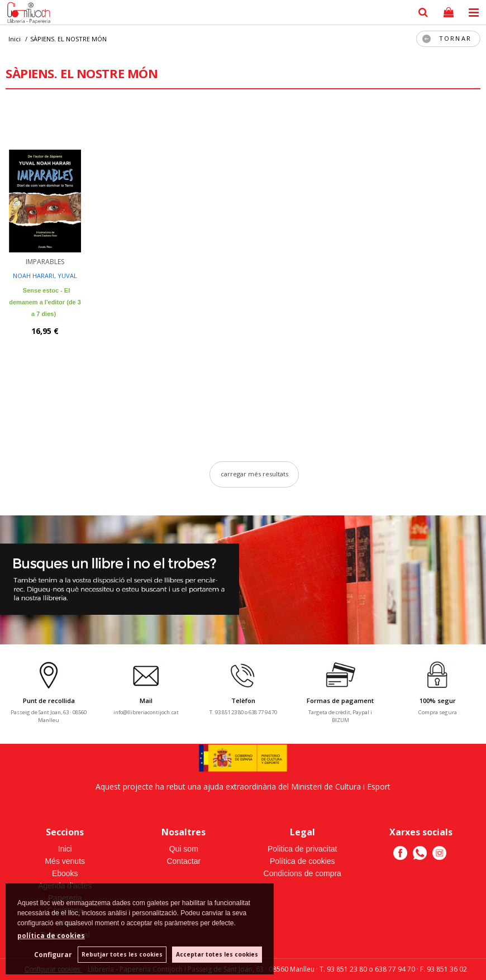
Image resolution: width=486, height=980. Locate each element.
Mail (146, 701)
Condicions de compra (302, 873)
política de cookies (51, 936)
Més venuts (65, 861)
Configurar (53, 955)
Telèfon (243, 701)
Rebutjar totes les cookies (122, 954)
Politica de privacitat (302, 849)
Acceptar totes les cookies (217, 954)
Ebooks (65, 873)
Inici (65, 849)
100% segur (438, 701)
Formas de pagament (340, 701)
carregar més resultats (254, 474)
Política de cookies (302, 861)
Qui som (184, 849)
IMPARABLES (45, 262)
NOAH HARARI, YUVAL (45, 276)
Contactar (184, 861)
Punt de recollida (49, 701)
